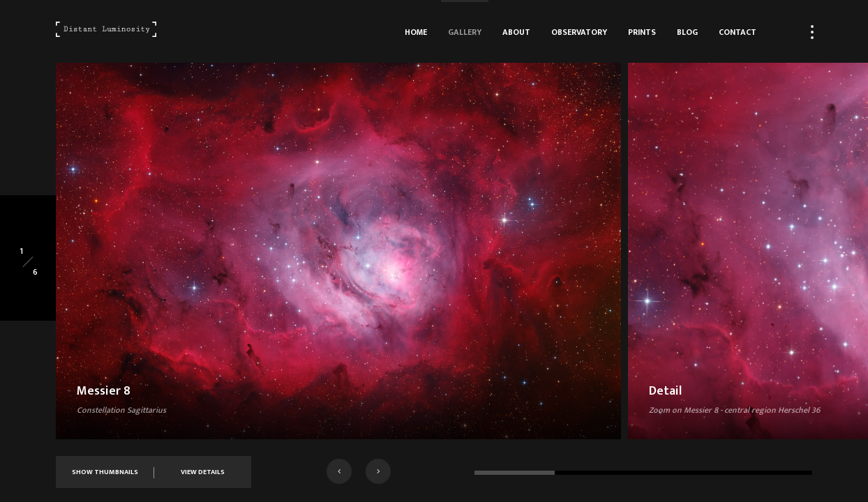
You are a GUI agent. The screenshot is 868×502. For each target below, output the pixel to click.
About (516, 32)
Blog (687, 32)
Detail (665, 391)
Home (416, 32)
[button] (339, 471)
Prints (642, 32)
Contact (738, 32)
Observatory (579, 32)
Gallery (465, 32)
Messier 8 (104, 391)
